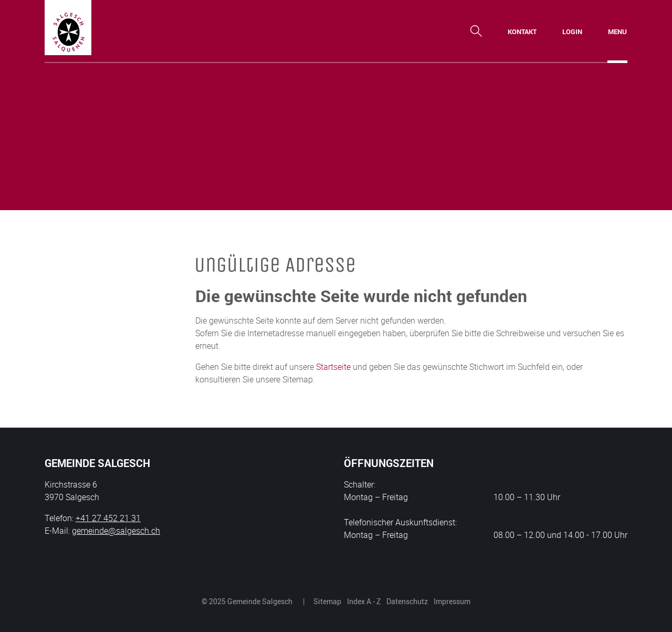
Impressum (452, 601)
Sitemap (327, 601)
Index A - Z (364, 601)
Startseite (333, 367)
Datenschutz (407, 601)
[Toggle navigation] (617, 32)
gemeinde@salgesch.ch (116, 531)
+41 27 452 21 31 (108, 518)
